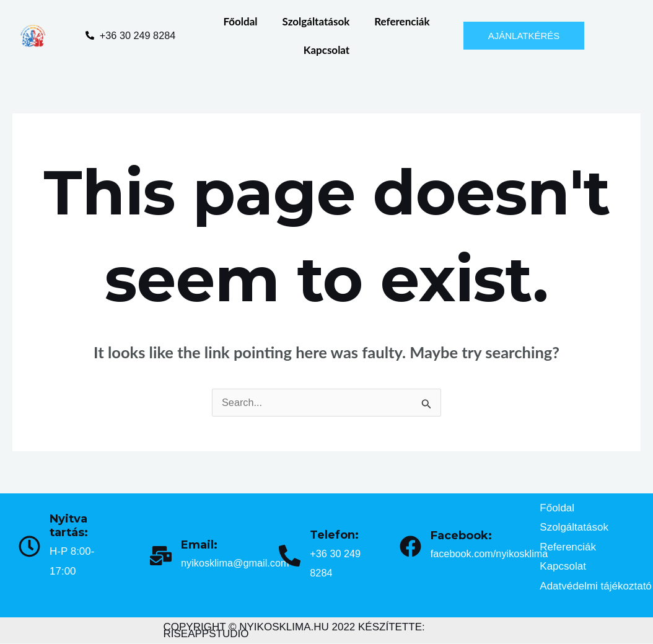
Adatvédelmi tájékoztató (596, 587)
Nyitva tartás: (69, 527)
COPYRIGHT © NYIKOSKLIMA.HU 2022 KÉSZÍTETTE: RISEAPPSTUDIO (294, 631)
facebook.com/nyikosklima (492, 554)
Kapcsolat (326, 50)
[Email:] (161, 556)
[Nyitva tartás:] (29, 547)
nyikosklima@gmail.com (238, 564)
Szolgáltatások (316, 21)
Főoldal (240, 21)
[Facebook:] (410, 547)
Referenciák (402, 21)
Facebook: (461, 536)
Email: (199, 545)
